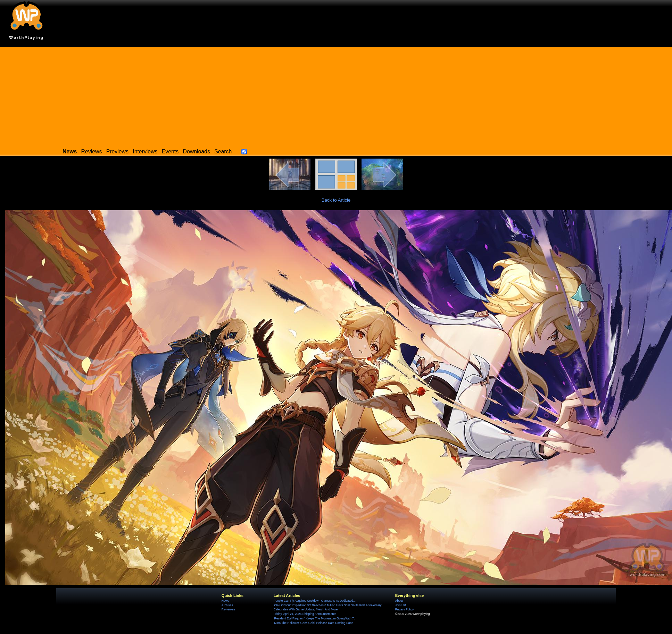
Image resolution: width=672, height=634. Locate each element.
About (399, 601)
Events (170, 151)
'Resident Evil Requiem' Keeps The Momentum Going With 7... (315, 618)
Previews (117, 151)
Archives (227, 605)
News (225, 601)
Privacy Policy (404, 609)
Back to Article (336, 200)
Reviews (92, 151)
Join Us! (401, 605)
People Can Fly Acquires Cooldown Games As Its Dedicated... (315, 601)
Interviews (145, 151)
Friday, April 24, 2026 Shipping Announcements (305, 614)
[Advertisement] (336, 95)
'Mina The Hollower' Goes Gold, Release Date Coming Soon (313, 623)
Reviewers (229, 609)
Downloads (197, 151)
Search (223, 151)
